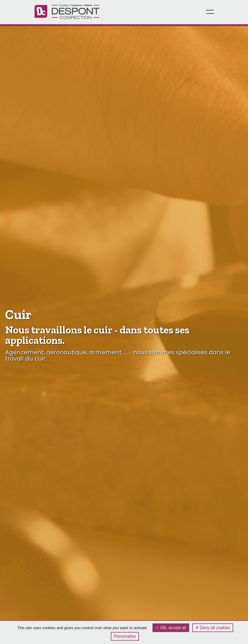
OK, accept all (171, 628)
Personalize (125, 636)
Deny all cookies (213, 628)
